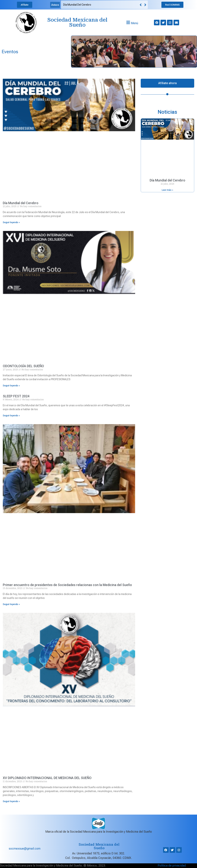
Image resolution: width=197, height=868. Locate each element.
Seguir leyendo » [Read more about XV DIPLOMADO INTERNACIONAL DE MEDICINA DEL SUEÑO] (11, 801)
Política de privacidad (172, 865)
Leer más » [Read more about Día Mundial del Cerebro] (167, 190)
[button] (145, 5)
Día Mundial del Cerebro (77, 5)
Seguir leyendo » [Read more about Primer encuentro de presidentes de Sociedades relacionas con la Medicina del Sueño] (11, 604)
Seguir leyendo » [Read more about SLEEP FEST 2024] (11, 416)
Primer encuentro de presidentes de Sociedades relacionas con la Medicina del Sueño (67, 585)
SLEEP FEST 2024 (16, 396)
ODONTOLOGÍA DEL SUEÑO (23, 366)
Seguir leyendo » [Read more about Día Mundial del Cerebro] (11, 222)
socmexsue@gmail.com (25, 849)
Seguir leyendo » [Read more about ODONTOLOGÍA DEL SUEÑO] (11, 386)
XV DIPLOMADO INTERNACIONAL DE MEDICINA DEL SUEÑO (47, 778)
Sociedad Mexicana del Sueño (77, 22)
